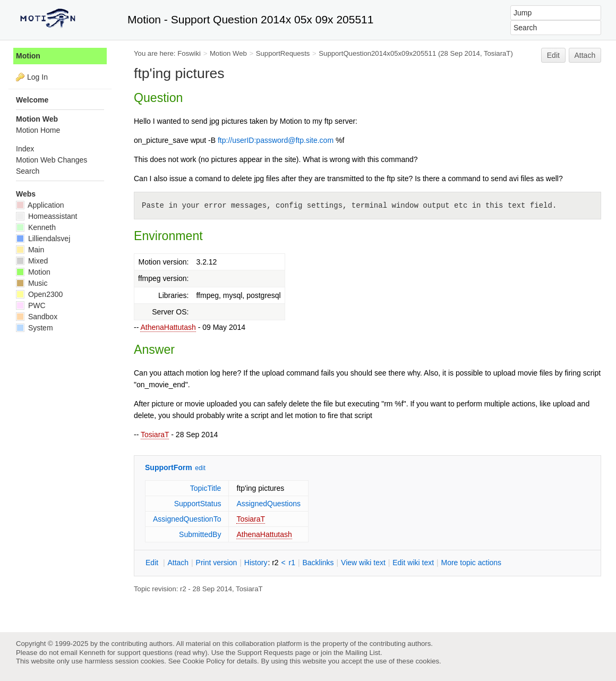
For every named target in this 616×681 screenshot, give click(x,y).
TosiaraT (155, 435)
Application (40, 205)
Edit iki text (413, 563)
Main (30, 250)
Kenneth (36, 227)
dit (153, 563)
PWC (31, 305)
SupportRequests (283, 53)
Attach (585, 55)
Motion (28, 56)
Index (25, 149)
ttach (178, 563)
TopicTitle (206, 488)
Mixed (32, 261)
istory (256, 563)
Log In (37, 77)
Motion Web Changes (52, 160)
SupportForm (169, 467)
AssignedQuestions (268, 504)
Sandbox (37, 317)
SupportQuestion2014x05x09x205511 (377, 53)
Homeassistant (46, 216)
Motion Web (228, 53)
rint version (217, 563)
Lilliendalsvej (43, 239)
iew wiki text (363, 563)
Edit (553, 55)
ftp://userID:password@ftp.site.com (276, 140)
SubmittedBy (200, 534)
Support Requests (265, 653)
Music (32, 283)
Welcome (32, 100)
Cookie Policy (204, 661)
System (35, 328)
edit (200, 468)
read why (191, 653)
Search (28, 171)
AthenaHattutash (168, 327)
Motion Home (38, 130)
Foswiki (189, 53)
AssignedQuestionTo (187, 519)
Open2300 (39, 294)
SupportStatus (198, 504)
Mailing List (363, 653)
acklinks (318, 563)
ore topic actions (471, 563)
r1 (292, 563)
